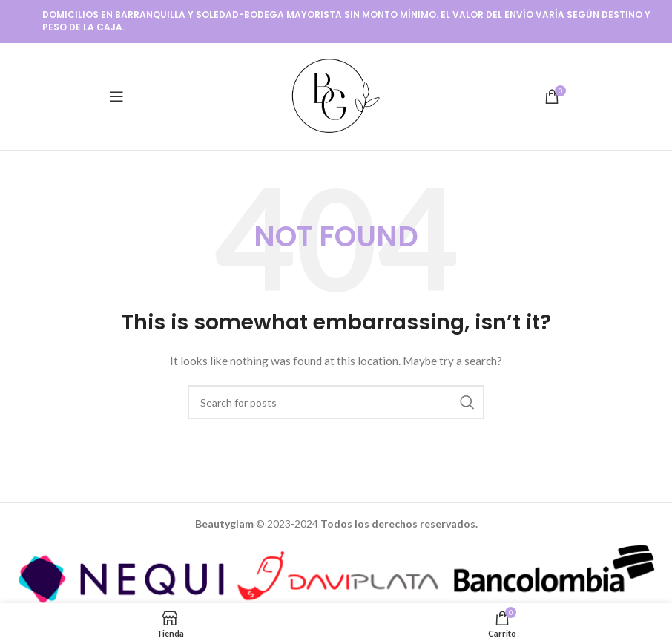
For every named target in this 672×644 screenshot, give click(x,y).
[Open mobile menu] (116, 96)
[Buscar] (336, 402)
